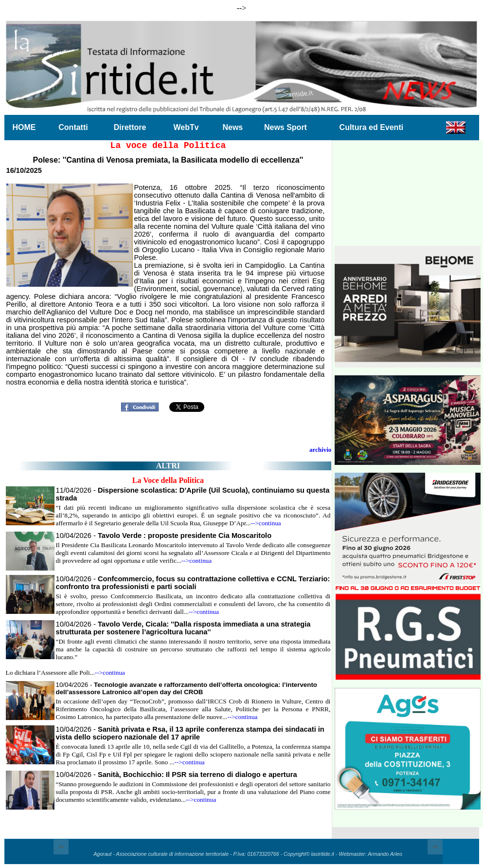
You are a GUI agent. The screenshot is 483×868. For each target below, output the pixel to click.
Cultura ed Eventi (372, 127)
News (233, 127)
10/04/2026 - (164, 536)
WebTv (186, 127)
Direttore (130, 127)
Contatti (73, 127)
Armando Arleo (385, 854)
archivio (320, 450)
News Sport (286, 127)
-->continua (266, 523)
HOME (24, 127)
